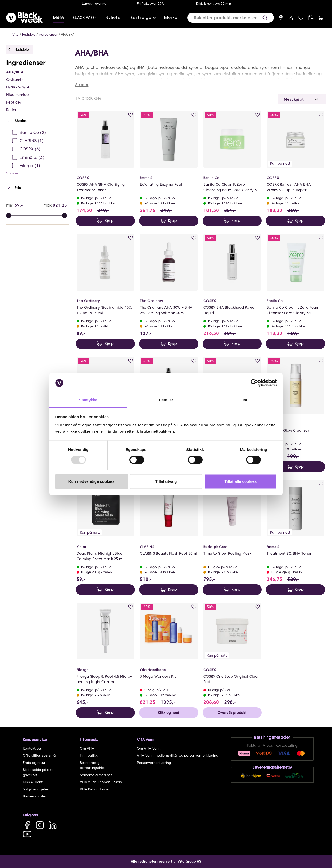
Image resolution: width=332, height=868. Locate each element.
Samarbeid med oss (96, 775)
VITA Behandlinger (95, 789)
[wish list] (301, 18)
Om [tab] (244, 400)
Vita (16, 34)
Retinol (12, 110)
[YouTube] (27, 834)
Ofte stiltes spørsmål (40, 756)
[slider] (64, 216)
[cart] (321, 18)
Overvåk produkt (232, 713)
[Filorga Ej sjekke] (39, 166)
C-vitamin (15, 80)
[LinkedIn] (53, 825)
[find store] (281, 18)
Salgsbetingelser (36, 789)
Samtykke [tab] (88, 400)
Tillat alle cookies (241, 481)
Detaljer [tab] (166, 400)
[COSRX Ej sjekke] (39, 149)
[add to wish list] (131, 115)
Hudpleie (29, 34)
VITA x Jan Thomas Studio (101, 782)
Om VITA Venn (149, 749)
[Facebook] (27, 825)
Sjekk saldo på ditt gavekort (38, 772)
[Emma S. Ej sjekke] (39, 157)
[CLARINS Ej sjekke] (39, 141)
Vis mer (12, 173)
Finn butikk (89, 756)
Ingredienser (48, 34)
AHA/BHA (68, 34)
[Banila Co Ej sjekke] (39, 133)
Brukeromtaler (34, 796)
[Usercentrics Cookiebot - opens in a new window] (254, 383)
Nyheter (114, 18)
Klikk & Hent (33, 782)
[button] (265, 18)
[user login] (291, 18)
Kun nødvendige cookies (92, 481)
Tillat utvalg (166, 481)
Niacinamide (18, 95)
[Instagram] (40, 825)
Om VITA (87, 749)
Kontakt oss (32, 749)
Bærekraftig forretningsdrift (92, 765)
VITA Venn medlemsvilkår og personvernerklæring (178, 756)
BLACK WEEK (85, 18)
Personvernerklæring (154, 763)
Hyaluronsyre (18, 87)
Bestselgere (143, 18)
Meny (59, 18)
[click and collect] (311, 18)
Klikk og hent (169, 713)
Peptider (14, 102)
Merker (172, 18)
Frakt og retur (34, 763)
